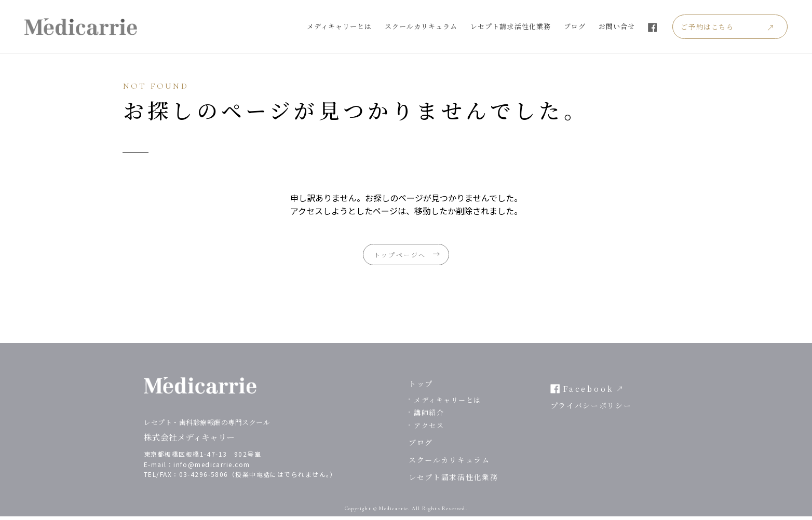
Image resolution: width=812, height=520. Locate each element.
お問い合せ (636, 26)
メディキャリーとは (358, 26)
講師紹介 (429, 416)
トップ (421, 387)
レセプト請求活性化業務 (530, 26)
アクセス (429, 429)
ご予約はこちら (728, 26)
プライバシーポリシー (591, 409)
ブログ (593, 26)
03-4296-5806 (204, 478)
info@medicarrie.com (212, 468)
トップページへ (398, 256)
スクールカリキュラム (440, 26)
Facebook (589, 392)
